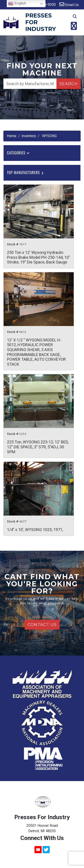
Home (12, 136)
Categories (18, 153)
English (17, 4)
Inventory (29, 136)
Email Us (69, 4)
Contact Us (42, 625)
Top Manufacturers (26, 173)
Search (69, 84)
